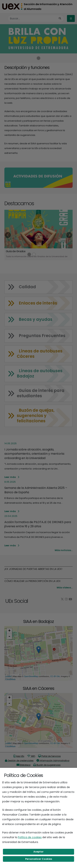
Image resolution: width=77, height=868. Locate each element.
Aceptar (38, 852)
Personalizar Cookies (39, 859)
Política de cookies (30, 837)
